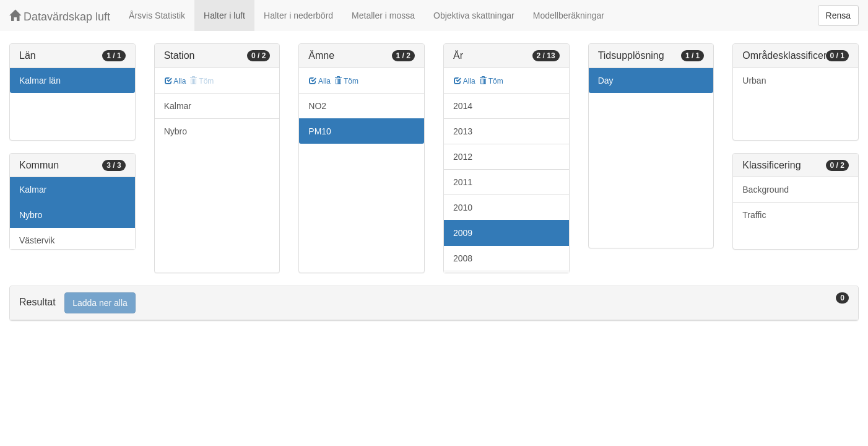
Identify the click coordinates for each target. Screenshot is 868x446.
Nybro (31, 215)
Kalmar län (40, 81)
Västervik (37, 240)
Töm (346, 81)
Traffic (754, 215)
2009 (463, 233)
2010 (463, 208)
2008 (463, 258)
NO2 (317, 106)
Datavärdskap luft (60, 16)
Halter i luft (224, 15)
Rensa (838, 15)
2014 (463, 106)
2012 (463, 157)
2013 (463, 131)
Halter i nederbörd (298, 15)
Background (766, 190)
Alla (176, 81)
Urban (754, 81)
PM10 (320, 131)
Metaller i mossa (383, 15)
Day (606, 81)
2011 (463, 182)
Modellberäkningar (569, 15)
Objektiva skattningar (474, 15)
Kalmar (33, 190)
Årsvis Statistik (157, 15)
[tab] (434, 303)
